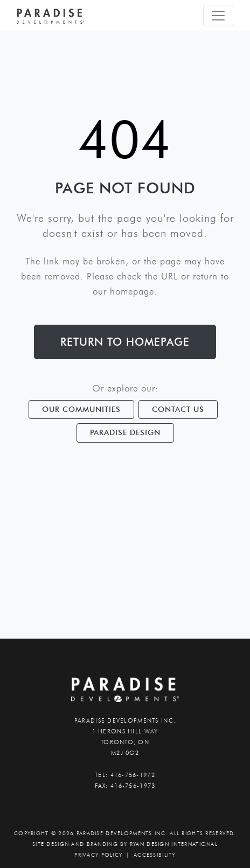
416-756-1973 (133, 786)
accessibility (155, 855)
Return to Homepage (125, 342)
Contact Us (178, 409)
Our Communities (81, 409)
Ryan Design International (174, 844)
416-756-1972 (133, 775)
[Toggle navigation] (218, 16)
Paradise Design (125, 432)
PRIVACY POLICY (98, 855)
